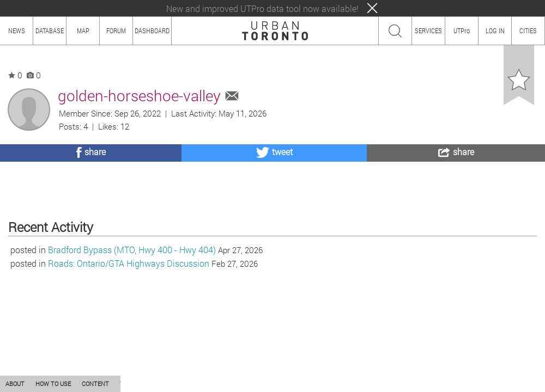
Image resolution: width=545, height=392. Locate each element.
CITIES (528, 30)
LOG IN (495, 30)
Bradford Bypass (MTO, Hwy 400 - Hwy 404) (132, 306)
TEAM (128, 384)
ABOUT (15, 384)
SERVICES (428, 30)
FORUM (116, 30)
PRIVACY (159, 384)
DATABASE (50, 30)
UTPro (462, 30)
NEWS (17, 30)
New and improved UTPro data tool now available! (262, 8)
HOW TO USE (53, 384)
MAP (83, 30)
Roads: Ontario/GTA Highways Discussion (129, 320)
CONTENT (95, 384)
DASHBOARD (152, 30)
